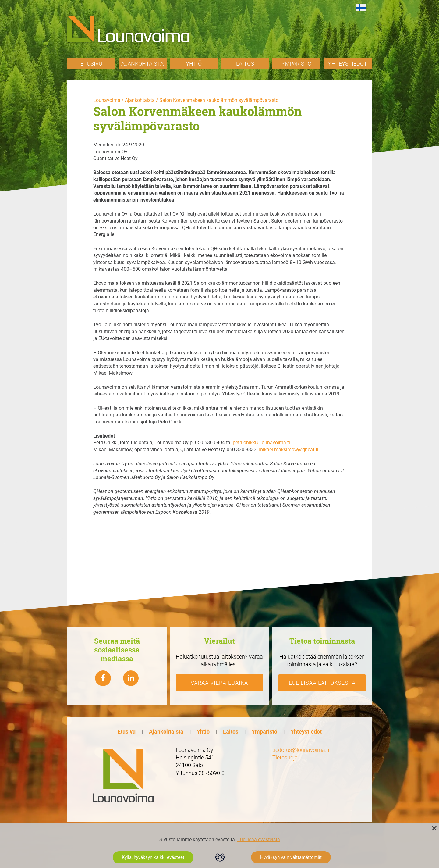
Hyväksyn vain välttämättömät (291, 857)
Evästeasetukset (220, 857)
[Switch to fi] (361, 8)
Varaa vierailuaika (219, 682)
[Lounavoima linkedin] (131, 678)
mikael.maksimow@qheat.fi (289, 450)
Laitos (245, 64)
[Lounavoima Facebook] (103, 678)
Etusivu (91, 64)
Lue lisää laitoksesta (322, 682)
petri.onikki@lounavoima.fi (261, 443)
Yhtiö (194, 64)
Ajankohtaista (142, 64)
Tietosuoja (285, 757)
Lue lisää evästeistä (259, 839)
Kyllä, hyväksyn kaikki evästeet (153, 857)
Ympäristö (296, 64)
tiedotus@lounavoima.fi (301, 750)
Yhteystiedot (348, 64)
